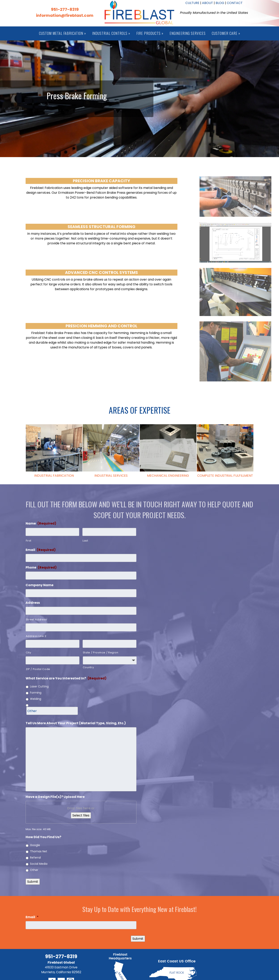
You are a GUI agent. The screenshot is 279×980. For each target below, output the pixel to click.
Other (34, 870)
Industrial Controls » (111, 33)
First (29, 541)
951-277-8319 (65, 9)
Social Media (39, 864)
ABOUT (207, 3)
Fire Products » (150, 33)
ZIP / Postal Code (38, 669)
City (28, 652)
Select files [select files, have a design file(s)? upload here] (81, 815)
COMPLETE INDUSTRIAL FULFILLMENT (225, 476)
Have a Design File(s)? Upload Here (55, 797)
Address (33, 603)
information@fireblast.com (65, 15)
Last (85, 541)
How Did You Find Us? (43, 837)
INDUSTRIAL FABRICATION (54, 476)
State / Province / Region (101, 652)
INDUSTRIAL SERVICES (111, 476)
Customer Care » (226, 33)
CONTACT (235, 3)
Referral (35, 858)
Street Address (36, 619)
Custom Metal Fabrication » (62, 33)
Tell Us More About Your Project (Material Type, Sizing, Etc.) (76, 723)
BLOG (220, 3)
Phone (41, 568)
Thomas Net (39, 851)
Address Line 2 (36, 636)
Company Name (39, 585)
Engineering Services (188, 33)
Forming (36, 693)
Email (41, 550)
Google (35, 845)
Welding (36, 699)
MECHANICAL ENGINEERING (168, 476)
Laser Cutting (39, 686)
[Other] (52, 711)
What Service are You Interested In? (66, 679)
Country (88, 667)
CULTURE (192, 3)
